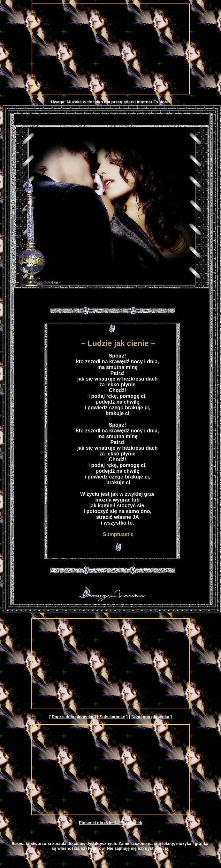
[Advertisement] (111, 49)
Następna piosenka (150, 717)
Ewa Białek (131, 823)
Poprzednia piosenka (72, 717)
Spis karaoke (112, 717)
